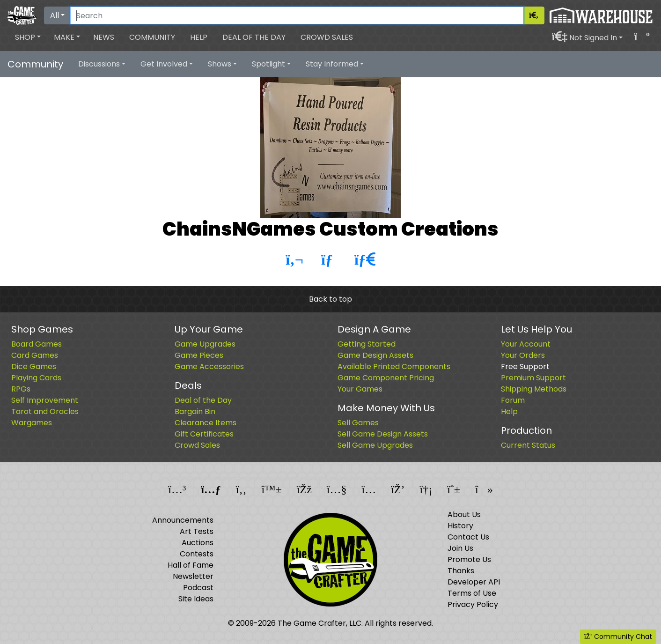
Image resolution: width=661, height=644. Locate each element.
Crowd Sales (327, 37)
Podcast (198, 588)
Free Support (525, 366)
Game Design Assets (375, 355)
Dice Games (34, 366)
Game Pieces (199, 355)
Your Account (526, 344)
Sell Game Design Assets (383, 434)
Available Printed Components (394, 366)
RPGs (21, 389)
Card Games (35, 355)
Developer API (474, 582)
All (55, 15)
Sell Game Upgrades (375, 445)
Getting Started (367, 344)
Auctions (198, 543)
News (104, 37)
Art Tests (197, 531)
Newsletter (193, 576)
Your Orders (523, 355)
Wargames (32, 423)
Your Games (360, 389)
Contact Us (468, 537)
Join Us (460, 548)
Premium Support (533, 378)
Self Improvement (45, 400)
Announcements (183, 520)
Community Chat (618, 637)
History (460, 526)
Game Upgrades (205, 344)
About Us (464, 514)
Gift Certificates (204, 434)
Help (199, 37)
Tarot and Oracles (45, 411)
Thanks (461, 571)
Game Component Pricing (386, 378)
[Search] (297, 15)
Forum (513, 400)
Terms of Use (472, 593)
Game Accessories (209, 366)
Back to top (330, 299)
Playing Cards (36, 378)
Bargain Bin (195, 411)
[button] (28, 37)
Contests (197, 554)
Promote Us (469, 559)
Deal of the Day (254, 37)
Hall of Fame (191, 565)
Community (152, 37)
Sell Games (358, 423)
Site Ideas (196, 599)
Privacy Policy (473, 604)
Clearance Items (206, 423)
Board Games (37, 344)
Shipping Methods (534, 389)
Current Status (528, 445)
